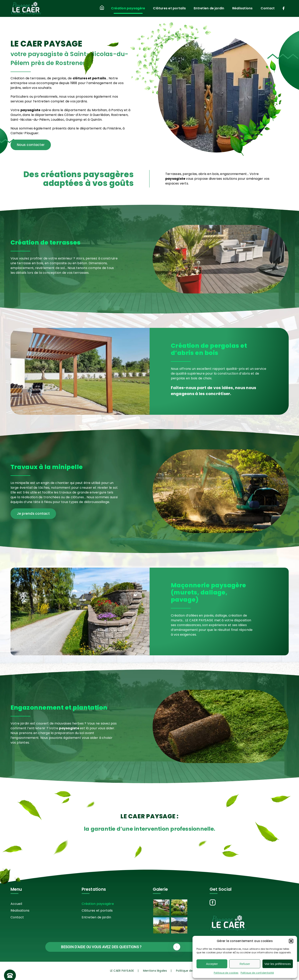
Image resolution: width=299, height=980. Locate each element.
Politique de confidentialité (257, 973)
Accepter (212, 964)
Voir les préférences (278, 964)
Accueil (16, 904)
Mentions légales (155, 971)
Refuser (245, 964)
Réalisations (20, 911)
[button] (291, 941)
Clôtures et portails (97, 911)
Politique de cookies (226, 973)
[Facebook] (213, 902)
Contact (17, 917)
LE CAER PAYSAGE (122, 971)
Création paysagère (98, 904)
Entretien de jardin (96, 917)
